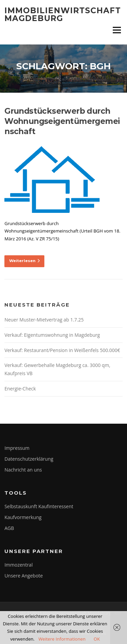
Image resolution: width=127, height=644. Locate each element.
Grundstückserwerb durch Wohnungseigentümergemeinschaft (62, 121)
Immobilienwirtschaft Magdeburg (63, 14)
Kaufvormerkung (23, 517)
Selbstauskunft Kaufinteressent (39, 506)
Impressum (17, 448)
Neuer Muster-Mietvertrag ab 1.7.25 (44, 320)
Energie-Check (20, 389)
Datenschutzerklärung (29, 459)
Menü (117, 30)
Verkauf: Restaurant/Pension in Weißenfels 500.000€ (62, 350)
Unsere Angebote (24, 576)
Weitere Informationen (62, 639)
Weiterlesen (24, 261)
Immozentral (18, 565)
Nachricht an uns (23, 470)
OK (97, 639)
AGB (9, 528)
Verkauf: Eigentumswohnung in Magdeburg (52, 335)
